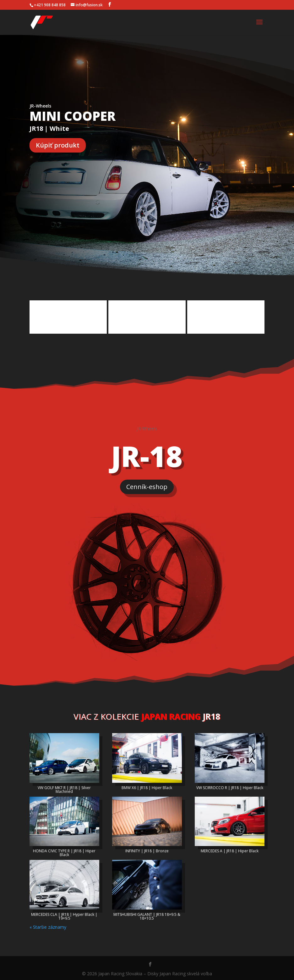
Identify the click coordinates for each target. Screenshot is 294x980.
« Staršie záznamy (48, 925)
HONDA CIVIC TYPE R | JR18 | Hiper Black (64, 851)
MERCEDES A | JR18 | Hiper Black (230, 849)
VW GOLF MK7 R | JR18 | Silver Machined (64, 788)
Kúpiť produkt (58, 145)
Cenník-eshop (147, 485)
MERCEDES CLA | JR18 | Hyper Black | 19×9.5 (64, 914)
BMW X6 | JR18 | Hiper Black (147, 786)
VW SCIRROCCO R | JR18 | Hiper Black (230, 786)
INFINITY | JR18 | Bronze (147, 849)
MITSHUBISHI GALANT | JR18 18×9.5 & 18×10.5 (147, 914)
